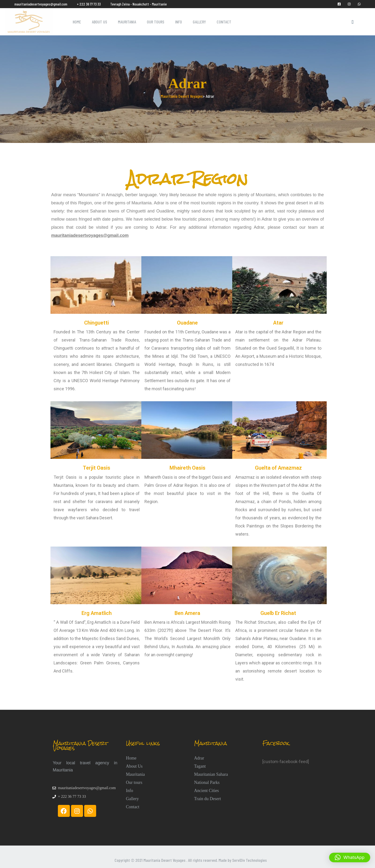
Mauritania (127, 22)
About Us (99, 22)
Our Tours (156, 22)
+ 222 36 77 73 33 (89, 4)
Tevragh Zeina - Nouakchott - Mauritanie (138, 4)
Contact (224, 22)
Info (179, 22)
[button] (350, 857)
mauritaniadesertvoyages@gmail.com (41, 4)
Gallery (199, 22)
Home (77, 22)
